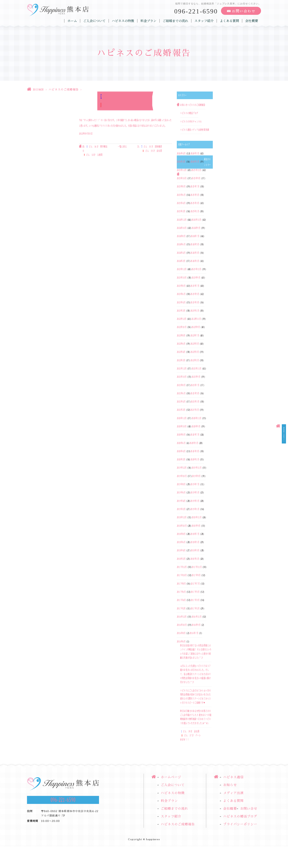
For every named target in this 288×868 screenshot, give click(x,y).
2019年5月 (195, 493)
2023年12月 (182, 269)
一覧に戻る (122, 147)
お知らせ (184, 105)
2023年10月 (182, 278)
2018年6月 (181, 542)
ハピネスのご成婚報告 (64, 90)
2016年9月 (196, 625)
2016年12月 (182, 617)
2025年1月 (195, 211)
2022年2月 (181, 360)
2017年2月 (181, 608)
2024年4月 (181, 253)
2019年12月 (182, 468)
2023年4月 (181, 302)
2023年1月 (195, 311)
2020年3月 (195, 451)
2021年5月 (195, 393)
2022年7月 (195, 335)
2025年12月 (182, 170)
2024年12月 (182, 220)
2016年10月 (182, 625)
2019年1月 (195, 509)
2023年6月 (181, 294)
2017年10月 (182, 575)
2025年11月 (196, 170)
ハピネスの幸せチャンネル (191, 122)
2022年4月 (181, 352)
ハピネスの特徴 (123, 21)
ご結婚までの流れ (175, 21)
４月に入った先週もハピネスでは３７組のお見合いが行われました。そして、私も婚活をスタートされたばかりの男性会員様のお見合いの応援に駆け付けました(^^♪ (195, 674)
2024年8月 (181, 236)
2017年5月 (195, 592)
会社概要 (252, 21)
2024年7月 (195, 236)
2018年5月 (195, 542)
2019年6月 (181, 493)
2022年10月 (182, 327)
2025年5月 (195, 195)
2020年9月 (196, 426)
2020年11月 (196, 418)
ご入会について (94, 21)
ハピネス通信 (186, 130)
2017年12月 (182, 567)
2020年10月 (182, 426)
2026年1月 (195, 162)
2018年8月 (181, 534)
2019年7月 (195, 484)
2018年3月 (195, 551)
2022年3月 (195, 352)
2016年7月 (194, 633)
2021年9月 (196, 377)
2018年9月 (196, 526)
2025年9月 (196, 178)
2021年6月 (181, 393)
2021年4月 (181, 402)
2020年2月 (181, 459)
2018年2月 (181, 559)
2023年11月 (196, 269)
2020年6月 (181, 443)
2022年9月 (196, 327)
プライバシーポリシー (240, 824)
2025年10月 (182, 178)
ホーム (72, 21)
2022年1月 (195, 360)
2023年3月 (195, 302)
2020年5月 (194, 443)
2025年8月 (181, 187)
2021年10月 (182, 377)
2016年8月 (181, 633)
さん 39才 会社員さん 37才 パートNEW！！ (190, 736)
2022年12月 (182, 319)
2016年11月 (197, 617)
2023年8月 (181, 286)
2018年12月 (182, 518)
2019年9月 (196, 476)
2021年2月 (181, 410)
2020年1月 (195, 459)
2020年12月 (182, 418)
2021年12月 (182, 369)
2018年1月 (195, 559)
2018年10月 (182, 526)
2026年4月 (181, 153)
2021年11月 (196, 369)
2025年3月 (195, 203)
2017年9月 (196, 575)
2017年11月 (197, 567)
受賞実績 (205, 130)
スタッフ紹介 (204, 21)
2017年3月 (195, 600)
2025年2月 (181, 211)
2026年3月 (195, 153)
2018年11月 (197, 518)
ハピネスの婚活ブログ (189, 113)
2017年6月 (181, 592)
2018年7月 (195, 534)
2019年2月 (181, 509)
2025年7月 (195, 187)
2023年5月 (195, 294)
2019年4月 (181, 501)
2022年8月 (181, 335)
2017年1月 (195, 608)
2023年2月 (181, 311)
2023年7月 (195, 286)
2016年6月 (181, 641)
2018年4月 (181, 551)
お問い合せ (249, 809)
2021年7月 (195, 385)
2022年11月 (196, 319)
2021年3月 (195, 402)
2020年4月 (181, 451)
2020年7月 (195, 435)
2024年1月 (195, 261)
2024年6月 (181, 245)
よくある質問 (229, 21)
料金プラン (148, 21)
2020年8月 (181, 435)
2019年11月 (197, 468)
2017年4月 (181, 600)
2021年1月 (195, 410)
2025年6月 (181, 195)
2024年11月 (196, 220)
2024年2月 (181, 261)
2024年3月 (195, 253)
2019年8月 (181, 484)
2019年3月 (195, 501)
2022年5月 (195, 344)
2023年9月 (196, 278)
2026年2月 (181, 162)
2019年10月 (182, 476)
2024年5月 (195, 245)
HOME (38, 90)
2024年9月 (196, 228)
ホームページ (171, 777)
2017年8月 (181, 584)
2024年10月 (182, 228)
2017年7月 (195, 584)
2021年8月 (181, 385)
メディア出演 (196, 130)
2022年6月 (181, 344)
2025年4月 (181, 203)
